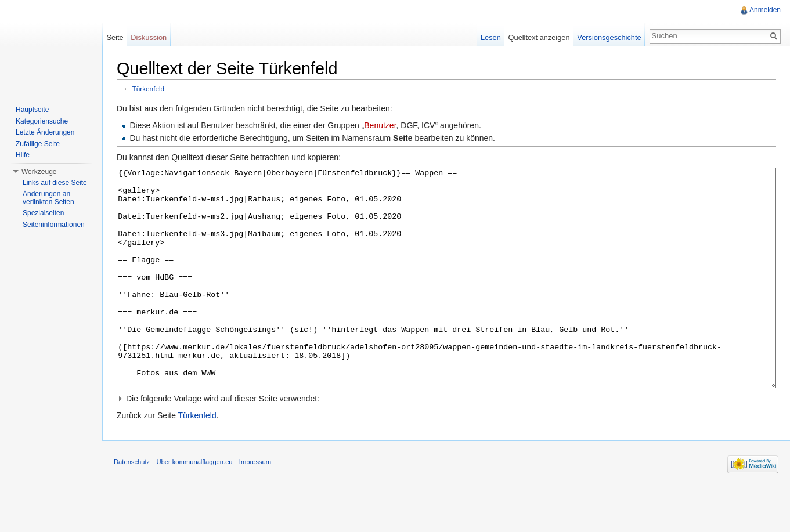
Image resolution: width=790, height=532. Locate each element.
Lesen (491, 37)
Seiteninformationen (54, 225)
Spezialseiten (43, 213)
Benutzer (380, 125)
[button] (446, 442)
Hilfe (23, 155)
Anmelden (765, 10)
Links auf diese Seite (55, 183)
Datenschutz (132, 505)
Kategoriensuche (42, 121)
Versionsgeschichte (609, 37)
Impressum (255, 505)
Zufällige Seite (38, 144)
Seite (115, 37)
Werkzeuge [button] (39, 172)
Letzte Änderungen (45, 132)
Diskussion (149, 37)
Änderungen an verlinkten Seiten (48, 198)
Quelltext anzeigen (539, 37)
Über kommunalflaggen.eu (194, 505)
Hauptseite (32, 110)
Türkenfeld (149, 88)
